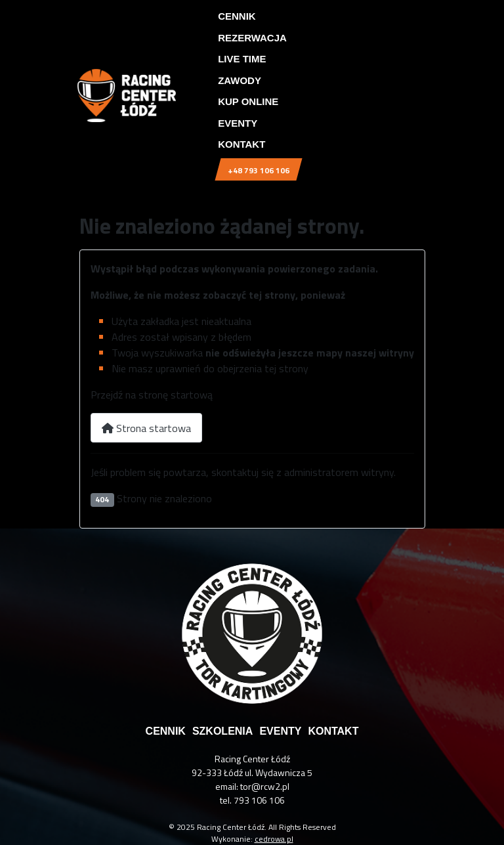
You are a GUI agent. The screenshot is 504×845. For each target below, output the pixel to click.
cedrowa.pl (274, 839)
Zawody (240, 80)
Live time (242, 59)
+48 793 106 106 (259, 170)
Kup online (248, 101)
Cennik (237, 16)
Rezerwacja (252, 38)
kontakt (333, 731)
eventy (280, 731)
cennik (166, 731)
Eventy (238, 123)
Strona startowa (146, 428)
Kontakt (241, 144)
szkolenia (222, 731)
